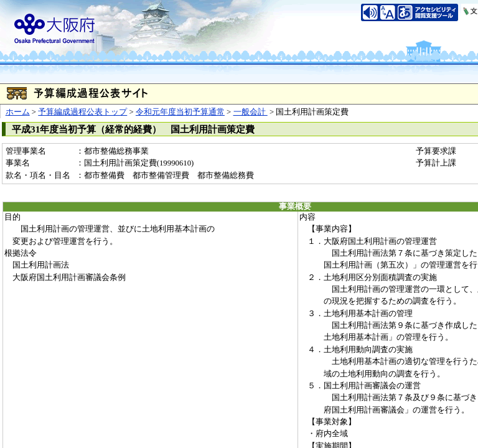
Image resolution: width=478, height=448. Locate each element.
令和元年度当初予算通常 (180, 112)
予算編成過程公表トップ (82, 112)
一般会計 (251, 112)
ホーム (18, 112)
